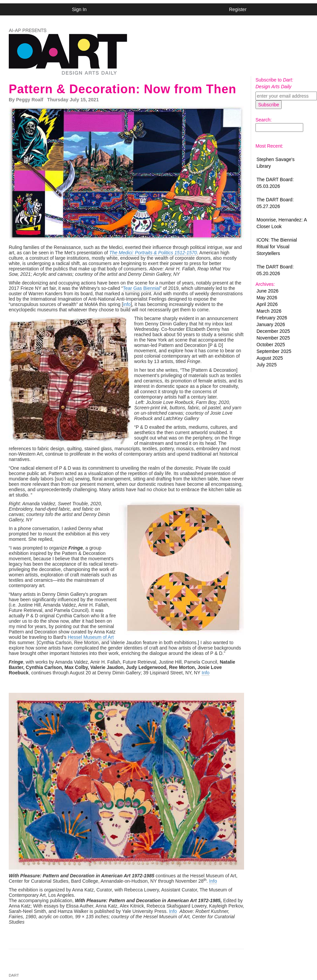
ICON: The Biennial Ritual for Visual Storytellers (277, 247)
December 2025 (273, 331)
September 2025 (274, 351)
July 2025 (267, 365)
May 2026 (267, 298)
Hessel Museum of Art (91, 637)
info (127, 304)
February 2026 (272, 318)
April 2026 (267, 304)
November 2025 (273, 338)
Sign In (79, 9)
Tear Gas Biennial (142, 288)
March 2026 (269, 311)
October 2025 (271, 345)
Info (206, 673)
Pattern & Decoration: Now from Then (123, 89)
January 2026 (271, 324)
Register (238, 9)
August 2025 (270, 358)
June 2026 (267, 291)
